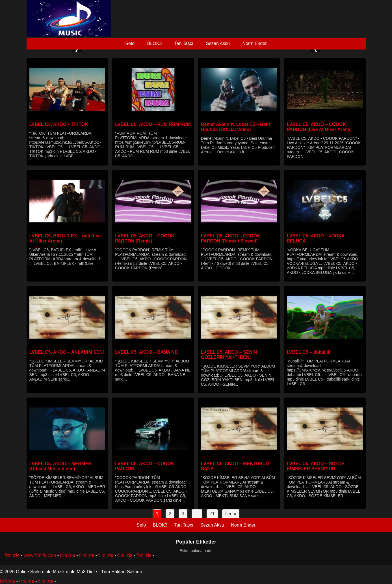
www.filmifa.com (40, 555)
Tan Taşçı (184, 43)
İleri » (231, 514)
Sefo (130, 43)
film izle (12, 555)
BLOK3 (155, 43)
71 (212, 514)
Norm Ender (254, 43)
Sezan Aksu (218, 43)
